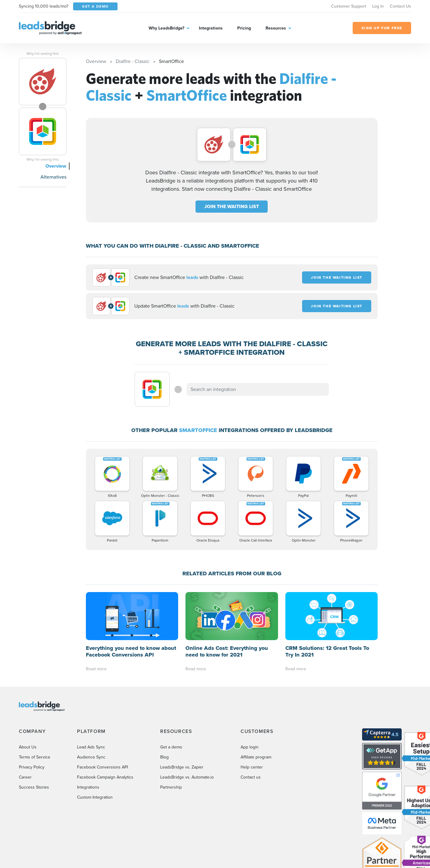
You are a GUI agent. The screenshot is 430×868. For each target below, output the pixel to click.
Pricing (244, 28)
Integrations (211, 28)
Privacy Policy (32, 767)
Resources (276, 28)
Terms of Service (35, 757)
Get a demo (171, 747)
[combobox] (258, 389)
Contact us (251, 777)
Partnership (171, 787)
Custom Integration (95, 797)
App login (250, 747)
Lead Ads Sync (91, 747)
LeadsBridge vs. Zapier (182, 767)
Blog (164, 757)
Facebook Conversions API (102, 767)
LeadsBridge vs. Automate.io (187, 777)
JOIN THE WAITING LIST (232, 206)
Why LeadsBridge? (166, 28)
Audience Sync (91, 757)
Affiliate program (256, 757)
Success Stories (34, 787)
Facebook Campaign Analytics (105, 777)
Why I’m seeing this (43, 54)
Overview (56, 166)
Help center (252, 767)
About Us (28, 747)
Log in (378, 6)
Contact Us (400, 6)
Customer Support (349, 6)
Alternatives (53, 177)
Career (25, 777)
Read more (96, 669)
